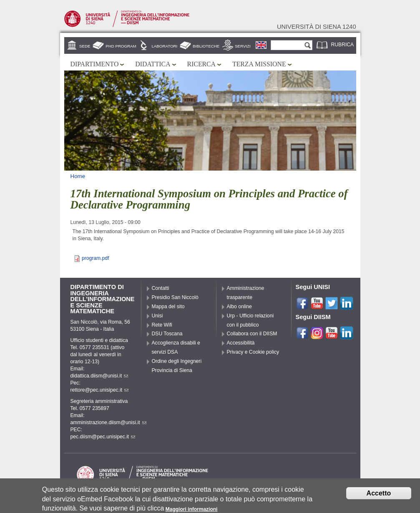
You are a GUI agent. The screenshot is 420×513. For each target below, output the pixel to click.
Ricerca (201, 64)
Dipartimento (95, 64)
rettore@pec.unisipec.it (100, 390)
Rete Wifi (162, 325)
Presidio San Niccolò (175, 297)
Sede (85, 46)
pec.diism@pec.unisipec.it (103, 437)
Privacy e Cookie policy (253, 352)
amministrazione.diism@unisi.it (108, 422)
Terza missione (259, 64)
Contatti (161, 288)
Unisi (157, 316)
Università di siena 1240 (317, 27)
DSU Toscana (167, 334)
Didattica (153, 64)
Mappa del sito (168, 307)
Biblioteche (206, 46)
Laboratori (164, 46)
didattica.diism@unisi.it (99, 376)
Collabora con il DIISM (252, 334)
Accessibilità (241, 343)
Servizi (243, 46)
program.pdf (96, 258)
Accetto (379, 496)
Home (78, 176)
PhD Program (121, 46)
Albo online (239, 307)
